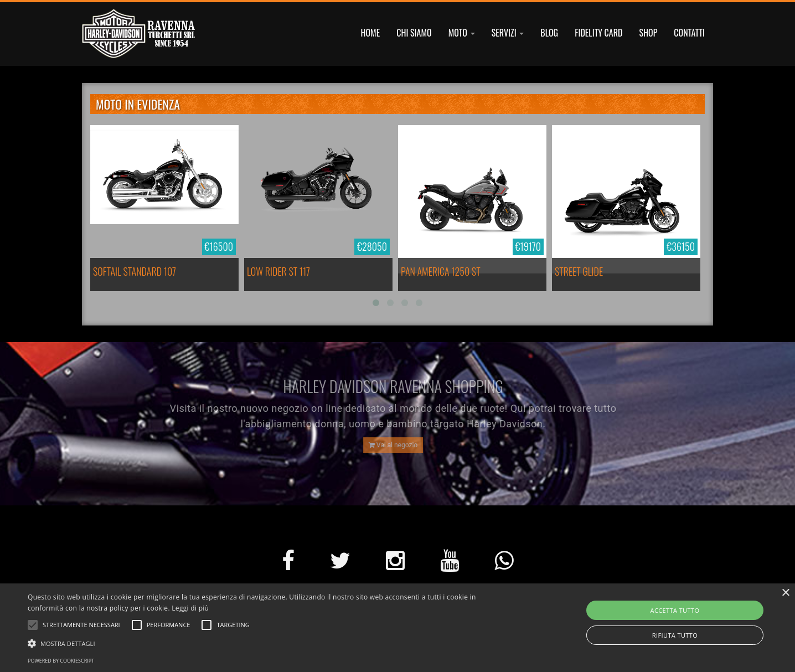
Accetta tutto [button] (675, 610)
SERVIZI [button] (508, 33)
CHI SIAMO (414, 33)
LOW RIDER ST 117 (278, 271)
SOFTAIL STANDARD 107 (135, 271)
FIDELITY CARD (598, 33)
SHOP (648, 33)
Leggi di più (190, 608)
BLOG (549, 33)
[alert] (397, 628)
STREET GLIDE (579, 271)
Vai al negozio (390, 445)
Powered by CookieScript (61, 661)
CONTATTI (689, 33)
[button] (268, 643)
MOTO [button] (462, 33)
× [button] (785, 593)
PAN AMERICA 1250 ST (441, 271)
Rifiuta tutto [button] (675, 635)
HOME (371, 33)
